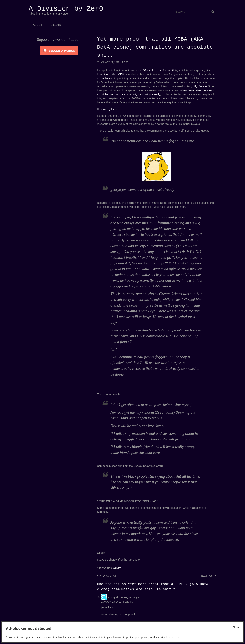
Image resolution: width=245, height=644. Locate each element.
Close (236, 627)
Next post (208, 576)
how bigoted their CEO (111, 74)
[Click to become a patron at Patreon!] (59, 50)
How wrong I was (107, 109)
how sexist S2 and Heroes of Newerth (152, 70)
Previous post (109, 576)
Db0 (126, 62)
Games (117, 568)
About (38, 25)
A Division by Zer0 (66, 9)
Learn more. (173, 637)
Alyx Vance (200, 86)
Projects (54, 25)
